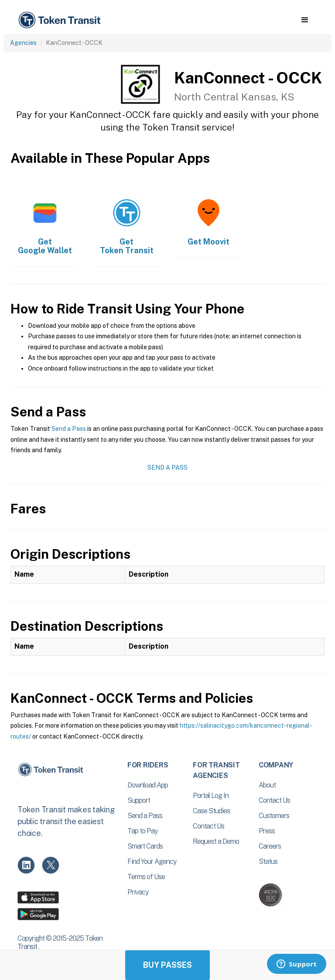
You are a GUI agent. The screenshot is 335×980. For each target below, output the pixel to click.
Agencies (23, 43)
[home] (61, 20)
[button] (305, 20)
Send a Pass (69, 429)
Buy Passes (167, 965)
